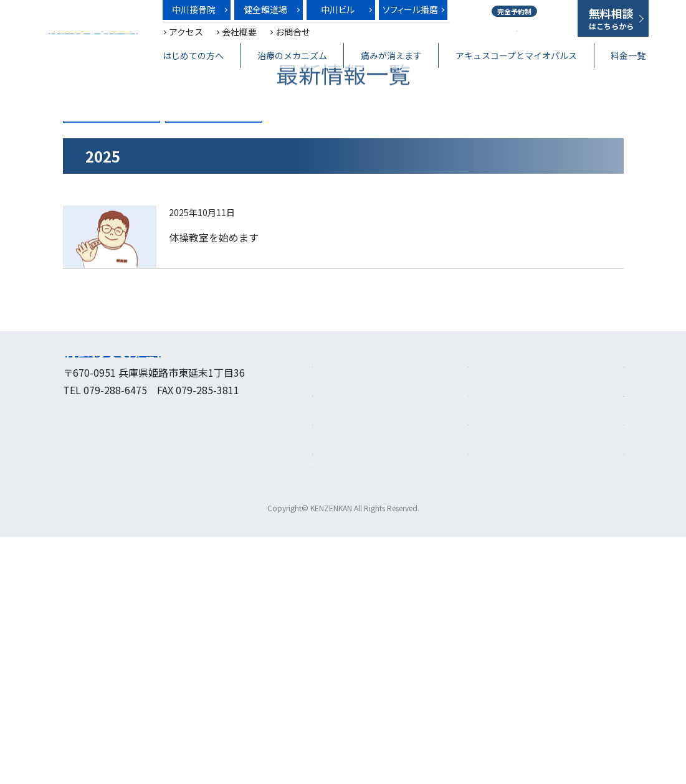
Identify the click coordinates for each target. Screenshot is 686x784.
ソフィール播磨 (410, 9)
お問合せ (293, 32)
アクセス (186, 32)
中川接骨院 (194, 9)
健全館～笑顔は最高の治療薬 (92, 34)
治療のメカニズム (292, 55)
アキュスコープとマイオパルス (516, 55)
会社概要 (239, 32)
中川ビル (338, 9)
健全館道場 (265, 9)
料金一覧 (628, 55)
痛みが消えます (391, 55)
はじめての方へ (193, 55)
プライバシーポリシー (574, 697)
